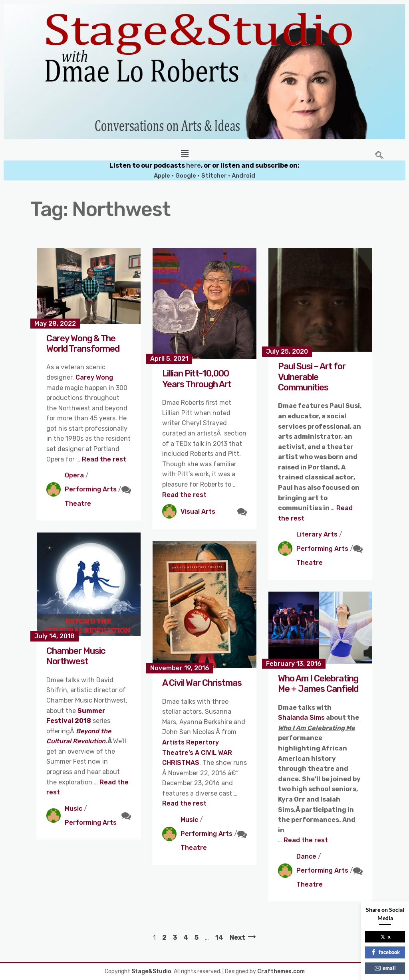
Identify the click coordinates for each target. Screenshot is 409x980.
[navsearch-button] (379, 156)
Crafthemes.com (281, 971)
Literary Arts (317, 534)
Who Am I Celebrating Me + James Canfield (318, 684)
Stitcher (215, 176)
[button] (185, 154)
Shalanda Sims (301, 718)
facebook (385, 952)
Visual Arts (198, 512)
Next (237, 937)
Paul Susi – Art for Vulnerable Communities (312, 377)
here (194, 165)
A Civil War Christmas (202, 683)
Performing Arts (91, 489)
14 (219, 937)
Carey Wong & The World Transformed (83, 343)
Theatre (78, 504)
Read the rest (104, 459)
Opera (74, 475)
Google (186, 176)
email (385, 968)
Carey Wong (94, 377)
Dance (306, 856)
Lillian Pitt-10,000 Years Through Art (197, 379)
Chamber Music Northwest (76, 656)
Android (243, 176)
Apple (162, 176)
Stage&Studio (151, 971)
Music (73, 809)
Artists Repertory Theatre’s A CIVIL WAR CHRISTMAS (197, 752)
